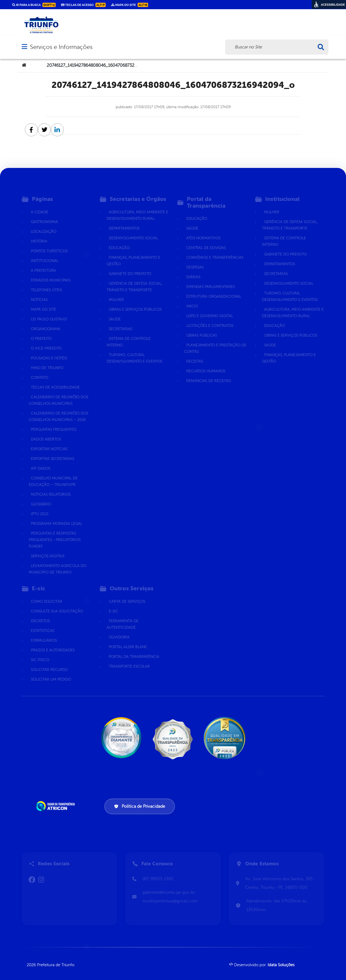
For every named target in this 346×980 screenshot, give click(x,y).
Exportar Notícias (49, 443)
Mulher (116, 294)
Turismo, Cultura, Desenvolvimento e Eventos (134, 352)
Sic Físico (40, 654)
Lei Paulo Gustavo (49, 313)
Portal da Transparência (134, 650)
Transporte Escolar (129, 660)
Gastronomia (44, 216)
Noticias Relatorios (51, 488)
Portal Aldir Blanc (128, 641)
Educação (119, 242)
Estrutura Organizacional (214, 290)
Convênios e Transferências (215, 251)
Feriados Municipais (51, 274)
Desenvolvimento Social (133, 232)
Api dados (41, 462)
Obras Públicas (202, 329)
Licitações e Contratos (210, 320)
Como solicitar (46, 595)
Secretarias (120, 323)
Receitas (195, 355)
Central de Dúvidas (206, 242)
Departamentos (124, 222)
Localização (44, 225)
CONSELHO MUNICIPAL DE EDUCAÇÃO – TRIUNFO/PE (53, 475)
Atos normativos (203, 232)
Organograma (46, 323)
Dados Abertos (46, 433)
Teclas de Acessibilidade (55, 381)
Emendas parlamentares (210, 281)
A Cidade (39, 206)
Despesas (195, 261)
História (39, 235)
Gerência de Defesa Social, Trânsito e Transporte (134, 281)
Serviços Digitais (48, 550)
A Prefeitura (43, 264)
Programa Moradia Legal (56, 517)
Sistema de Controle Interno (129, 336)
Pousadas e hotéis (49, 352)
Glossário (41, 498)
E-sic (113, 605)
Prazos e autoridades (53, 644)
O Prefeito (41, 332)
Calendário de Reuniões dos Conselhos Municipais (58, 394)
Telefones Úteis (46, 284)
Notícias (39, 294)
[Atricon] (56, 806)
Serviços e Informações (61, 47)
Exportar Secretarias (52, 453)
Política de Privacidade (140, 806)
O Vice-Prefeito (46, 342)
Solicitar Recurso (49, 663)
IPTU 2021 (40, 508)
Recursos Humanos (206, 365)
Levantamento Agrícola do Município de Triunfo (57, 563)
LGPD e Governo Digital (210, 310)
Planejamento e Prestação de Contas (215, 342)
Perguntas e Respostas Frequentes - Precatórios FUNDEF (55, 534)
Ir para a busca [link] (34, 5)
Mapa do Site (43, 303)
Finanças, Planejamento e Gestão (133, 255)
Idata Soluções (281, 965)
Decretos (40, 615)
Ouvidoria (119, 631)
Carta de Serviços (127, 595)
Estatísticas (43, 625)
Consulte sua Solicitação (57, 605)
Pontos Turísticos (49, 245)
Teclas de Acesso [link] (83, 5)
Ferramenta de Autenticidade (122, 618)
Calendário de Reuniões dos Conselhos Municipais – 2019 (58, 410)
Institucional (45, 255)
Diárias (193, 271)
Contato (39, 371)
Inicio (192, 300)
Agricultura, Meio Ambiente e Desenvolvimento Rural (137, 209)
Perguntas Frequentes (54, 423)
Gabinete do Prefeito (130, 268)
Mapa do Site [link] (130, 5)
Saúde (115, 313)
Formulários (44, 634)
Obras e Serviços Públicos (135, 303)
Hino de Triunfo (47, 362)
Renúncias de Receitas (209, 375)
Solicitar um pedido (51, 673)
